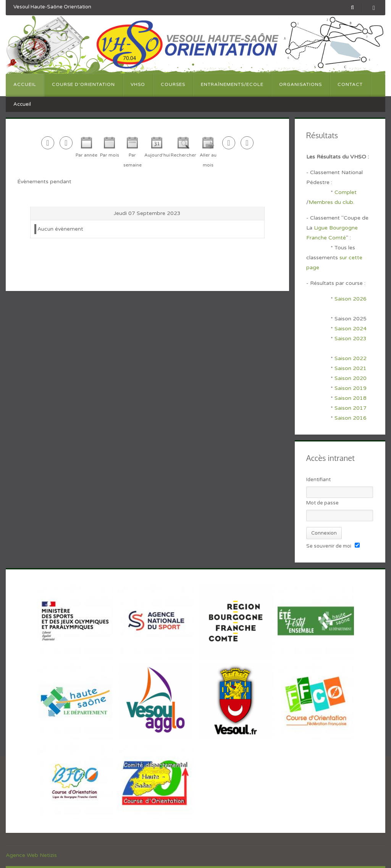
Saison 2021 (351, 368)
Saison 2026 (351, 299)
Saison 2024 (351, 329)
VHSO (138, 84)
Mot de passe (322, 503)
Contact (350, 84)
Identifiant (318, 480)
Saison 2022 (351, 358)
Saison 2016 (351, 418)
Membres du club (331, 202)
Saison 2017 (351, 408)
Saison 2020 (351, 378)
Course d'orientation (83, 84)
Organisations (301, 84)
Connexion (324, 533)
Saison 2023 (351, 339)
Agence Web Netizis (31, 855)
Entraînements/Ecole (232, 84)
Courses (173, 84)
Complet (346, 192)
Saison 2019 (351, 388)
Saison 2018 (351, 398)
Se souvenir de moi (329, 546)
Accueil (25, 84)
